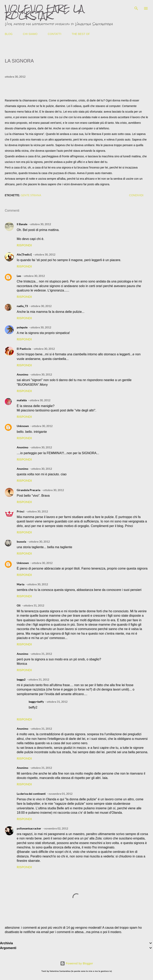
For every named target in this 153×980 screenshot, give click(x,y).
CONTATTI (55, 34)
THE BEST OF (81, 34)
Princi (21, 511)
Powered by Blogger (77, 963)
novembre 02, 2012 (56, 828)
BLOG (9, 34)
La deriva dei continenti (31, 794)
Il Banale (22, 224)
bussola (21, 542)
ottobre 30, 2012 (41, 224)
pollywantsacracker (29, 828)
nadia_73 (22, 306)
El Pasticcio (24, 349)
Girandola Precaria (28, 490)
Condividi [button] (136, 195)
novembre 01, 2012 (61, 794)
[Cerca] (136, 7)
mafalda (22, 400)
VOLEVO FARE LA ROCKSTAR (44, 12)
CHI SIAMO (30, 34)
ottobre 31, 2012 (34, 605)
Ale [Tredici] (24, 254)
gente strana (31, 195)
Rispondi (24, 245)
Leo (19, 276)
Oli (19, 605)
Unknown (23, 426)
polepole (22, 327)
